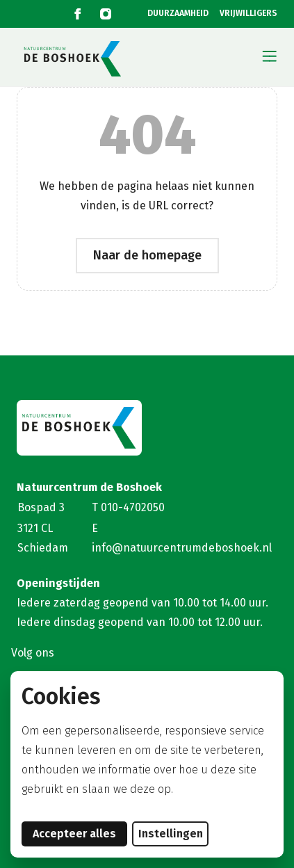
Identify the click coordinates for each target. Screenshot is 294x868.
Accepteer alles (80, 833)
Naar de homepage (147, 255)
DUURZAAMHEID (178, 14)
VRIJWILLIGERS (248, 14)
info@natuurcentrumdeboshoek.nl (182, 548)
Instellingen (171, 834)
